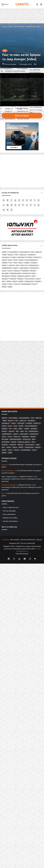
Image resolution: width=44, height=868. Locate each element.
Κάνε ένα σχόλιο (22, 180)
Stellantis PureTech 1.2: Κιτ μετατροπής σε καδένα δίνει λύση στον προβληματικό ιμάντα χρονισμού (22, 544)
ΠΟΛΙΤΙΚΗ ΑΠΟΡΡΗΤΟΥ (28, 605)
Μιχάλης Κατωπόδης (10, 583)
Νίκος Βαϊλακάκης (9, 579)
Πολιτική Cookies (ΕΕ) (28, 608)
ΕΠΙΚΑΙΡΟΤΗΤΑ (30, 27)
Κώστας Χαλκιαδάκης (10, 586)
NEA (38, 27)
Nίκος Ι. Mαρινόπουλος (9, 541)
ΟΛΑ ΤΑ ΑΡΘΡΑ (19, 27)
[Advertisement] (22, 381)
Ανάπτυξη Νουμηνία (22, 619)
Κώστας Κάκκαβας (11, 64)
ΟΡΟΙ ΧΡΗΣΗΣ (15, 605)
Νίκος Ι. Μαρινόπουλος (11, 572)
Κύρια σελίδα (7, 27)
